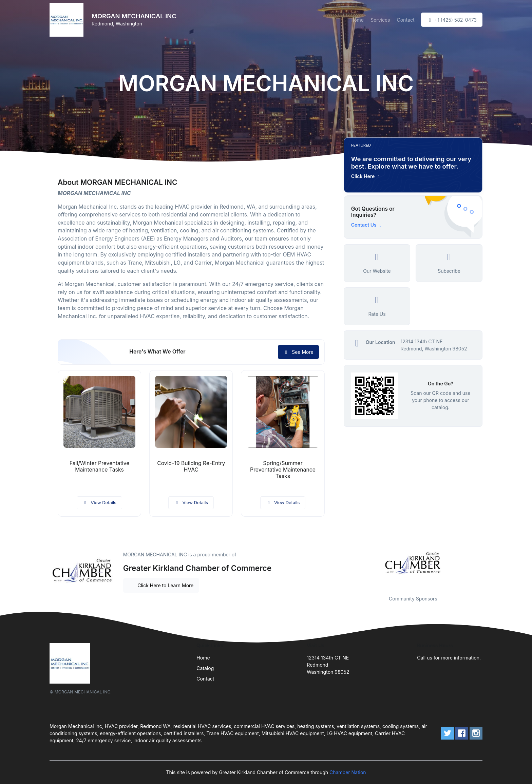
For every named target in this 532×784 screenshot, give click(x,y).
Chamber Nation (348, 772)
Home (357, 20)
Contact (405, 20)
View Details (99, 502)
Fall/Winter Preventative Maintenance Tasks (100, 466)
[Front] (68, 20)
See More (298, 352)
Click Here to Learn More (161, 585)
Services (380, 20)
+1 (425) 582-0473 (452, 20)
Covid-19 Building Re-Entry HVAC (191, 466)
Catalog (205, 668)
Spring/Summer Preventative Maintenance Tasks (283, 470)
